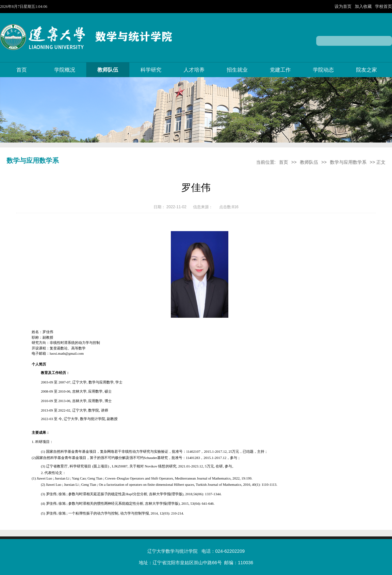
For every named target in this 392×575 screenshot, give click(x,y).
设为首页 (344, 6)
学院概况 (65, 70)
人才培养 (194, 70)
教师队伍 (108, 70)
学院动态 (323, 70)
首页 (22, 70)
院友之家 (367, 70)
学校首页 (384, 6)
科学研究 (151, 70)
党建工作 (280, 70)
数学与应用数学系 (348, 162)
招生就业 (237, 70)
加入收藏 (364, 6)
